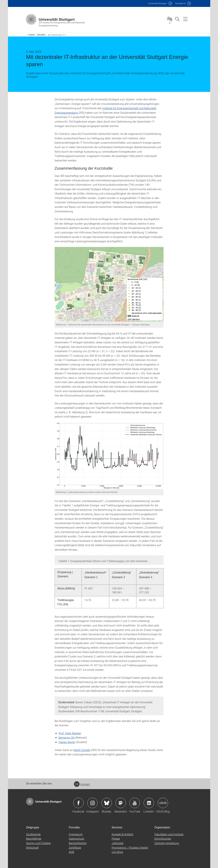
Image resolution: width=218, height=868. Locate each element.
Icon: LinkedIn (149, 803)
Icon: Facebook (78, 803)
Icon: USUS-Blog (163, 803)
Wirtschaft (32, 847)
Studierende (33, 834)
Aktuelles (41, 35)
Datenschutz (76, 838)
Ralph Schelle (82, 750)
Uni (157, 3)
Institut (32, 35)
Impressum (76, 834)
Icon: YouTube (135, 803)
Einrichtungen (163, 838)
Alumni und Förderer (38, 843)
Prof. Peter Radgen (70, 733)
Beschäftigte (34, 838)
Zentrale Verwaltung (167, 843)
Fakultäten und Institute (169, 834)
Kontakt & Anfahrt (122, 834)
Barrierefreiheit (78, 843)
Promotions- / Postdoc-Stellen (130, 847)
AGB (71, 852)
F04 (180, 3)
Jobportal (118, 843)
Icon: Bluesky (107, 803)
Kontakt (82, 784)
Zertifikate (75, 847)
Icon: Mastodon (121, 803)
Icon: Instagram (92, 803)
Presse (116, 838)
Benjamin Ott (67, 737)
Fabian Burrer (67, 742)
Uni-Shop (117, 852)
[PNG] (109, 284)
